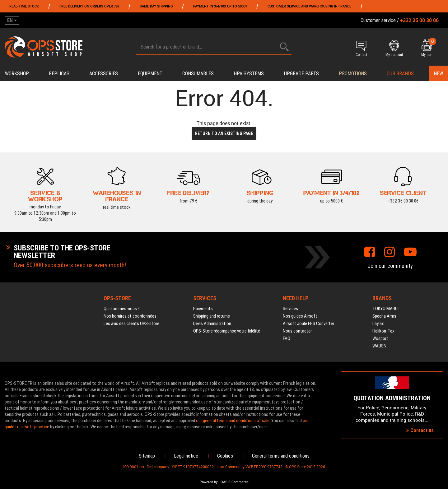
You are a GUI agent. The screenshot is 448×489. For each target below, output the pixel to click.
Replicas (59, 74)
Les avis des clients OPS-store (131, 324)
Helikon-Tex (383, 331)
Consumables (198, 74)
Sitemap (147, 456)
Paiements (203, 309)
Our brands (400, 74)
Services (290, 309)
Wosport (380, 338)
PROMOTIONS (353, 74)
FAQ (287, 338)
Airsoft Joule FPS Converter (308, 324)
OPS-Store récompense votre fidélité (227, 331)
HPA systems (249, 74)
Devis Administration (212, 324)
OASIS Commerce (235, 482)
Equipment (150, 74)
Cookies (225, 456)
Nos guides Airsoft (300, 316)
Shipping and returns (212, 316)
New (438, 74)
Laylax (378, 324)
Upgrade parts (301, 74)
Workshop (17, 74)
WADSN (379, 346)
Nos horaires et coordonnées (130, 316)
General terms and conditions (281, 456)
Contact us (420, 430)
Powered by (209, 482)
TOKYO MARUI (385, 309)
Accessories (104, 74)
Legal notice (186, 456)
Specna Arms (384, 316)
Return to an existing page (224, 133)
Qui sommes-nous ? (122, 309)
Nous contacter (297, 331)
